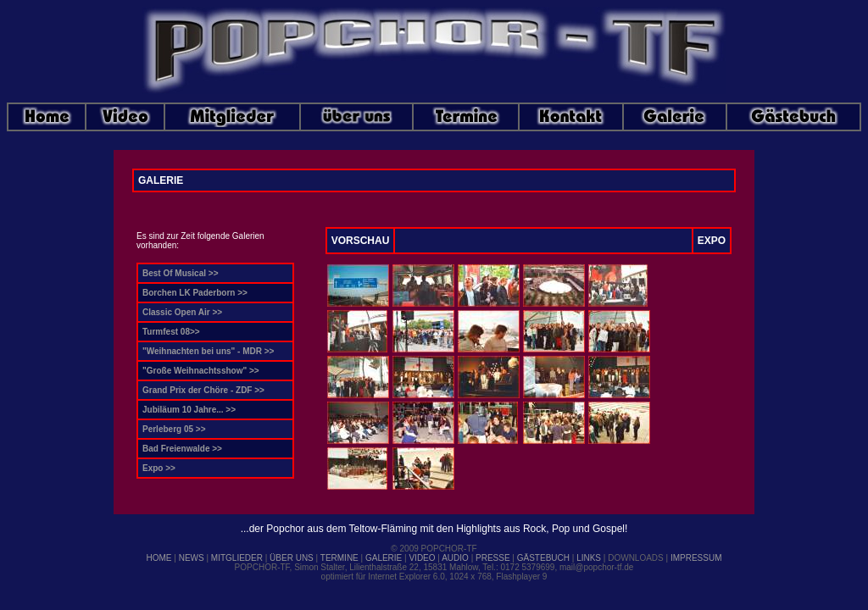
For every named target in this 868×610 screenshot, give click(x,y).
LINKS (589, 558)
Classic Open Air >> (182, 312)
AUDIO (455, 558)
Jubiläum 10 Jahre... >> (189, 410)
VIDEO (422, 558)
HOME (159, 558)
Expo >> (159, 468)
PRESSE (493, 558)
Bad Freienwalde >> (182, 449)
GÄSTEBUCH (543, 558)
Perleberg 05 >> (174, 429)
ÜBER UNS (292, 558)
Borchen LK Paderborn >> (195, 293)
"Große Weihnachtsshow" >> (201, 371)
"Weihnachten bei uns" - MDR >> (208, 351)
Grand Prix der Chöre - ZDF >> (203, 390)
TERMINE (339, 558)
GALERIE (384, 558)
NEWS (192, 558)
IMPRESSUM (696, 558)
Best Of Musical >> (180, 273)
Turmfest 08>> (171, 332)
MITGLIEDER (237, 558)
